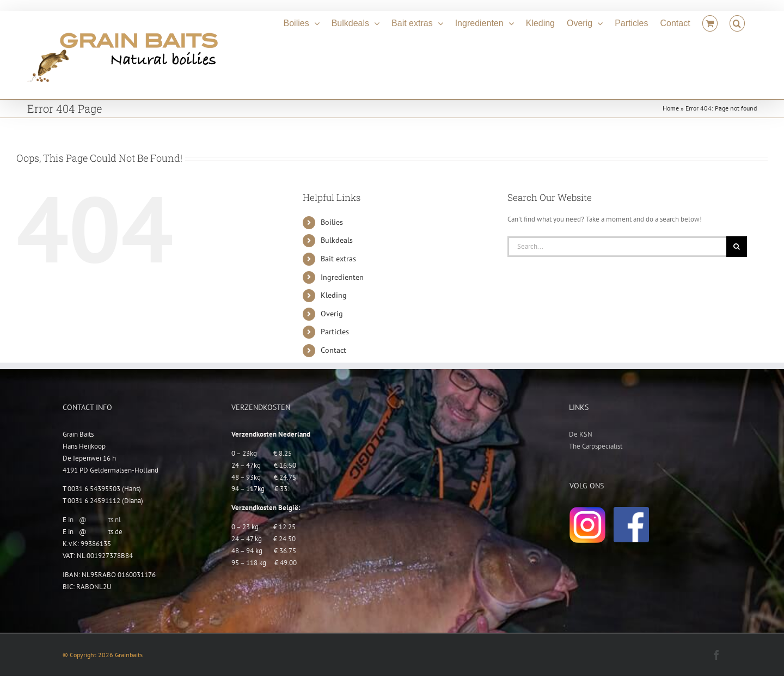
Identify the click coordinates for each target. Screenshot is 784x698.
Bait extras (338, 259)
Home (671, 108)
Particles (335, 332)
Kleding (334, 295)
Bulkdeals (337, 240)
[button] (737, 22)
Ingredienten (342, 277)
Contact (333, 350)
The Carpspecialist (596, 446)
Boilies (332, 222)
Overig (332, 314)
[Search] (737, 247)
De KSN (581, 434)
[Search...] (617, 247)
